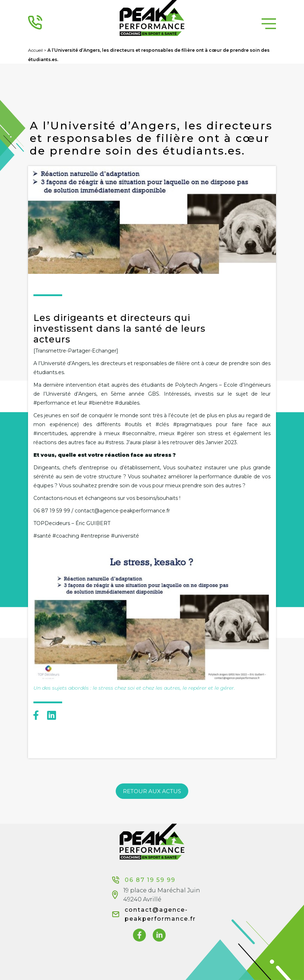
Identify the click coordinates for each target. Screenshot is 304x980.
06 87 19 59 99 (144, 880)
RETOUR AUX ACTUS (152, 791)
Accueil (35, 50)
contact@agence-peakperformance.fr (160, 914)
